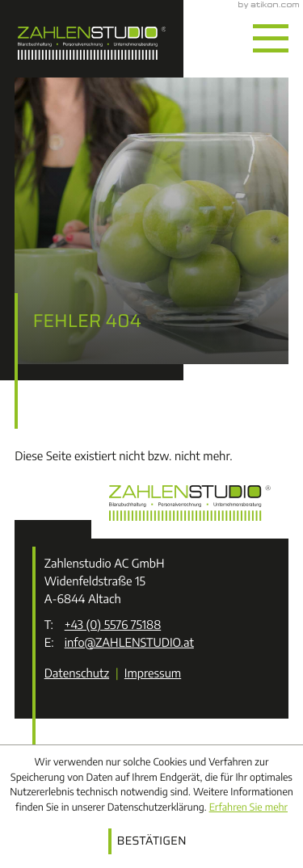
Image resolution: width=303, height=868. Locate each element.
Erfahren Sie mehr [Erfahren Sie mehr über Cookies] (248, 807)
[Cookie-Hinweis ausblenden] (152, 841)
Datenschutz (77, 673)
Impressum (153, 673)
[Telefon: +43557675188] (113, 626)
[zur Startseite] (92, 39)
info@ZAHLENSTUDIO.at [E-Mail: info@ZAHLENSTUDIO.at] (129, 643)
